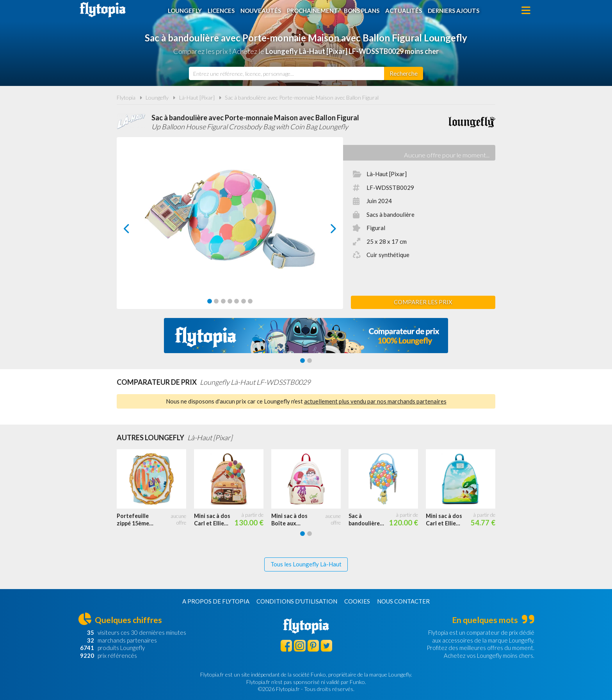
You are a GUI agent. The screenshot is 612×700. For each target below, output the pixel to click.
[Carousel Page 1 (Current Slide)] (210, 301)
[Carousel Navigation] (230, 229)
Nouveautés (261, 11)
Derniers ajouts (454, 11)
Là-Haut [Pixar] (197, 97)
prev (135, 231)
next (325, 231)
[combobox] (286, 73)
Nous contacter (403, 601)
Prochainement (312, 11)
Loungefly (185, 11)
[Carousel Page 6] (244, 301)
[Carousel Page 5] (237, 301)
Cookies (357, 601)
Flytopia (103, 10)
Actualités (404, 11)
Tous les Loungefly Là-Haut (306, 564)
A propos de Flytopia (216, 601)
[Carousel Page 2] (216, 301)
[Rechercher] (404, 73)
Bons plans (362, 11)
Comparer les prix (423, 302)
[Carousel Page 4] (230, 301)
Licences (221, 11)
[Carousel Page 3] (223, 301)
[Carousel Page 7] (250, 301)
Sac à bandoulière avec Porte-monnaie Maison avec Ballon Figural (302, 97)
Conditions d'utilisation (297, 601)
